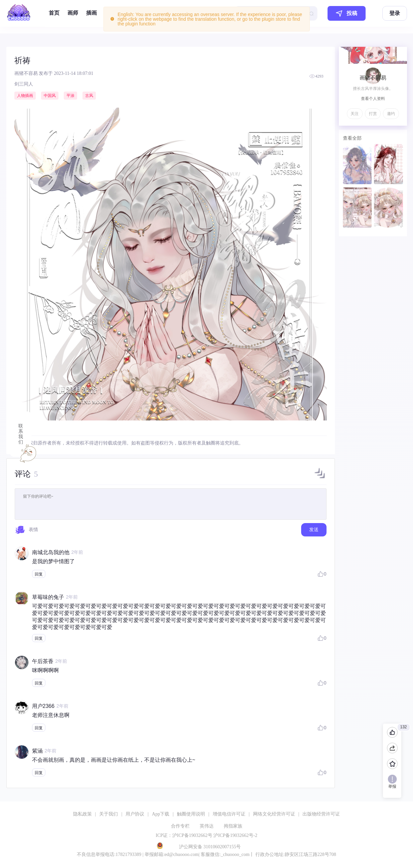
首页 (54, 13)
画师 (73, 13)
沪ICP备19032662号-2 (235, 835)
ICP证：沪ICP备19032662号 (184, 835)
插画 (91, 13)
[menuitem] (54, 13)
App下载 (161, 814)
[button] (320, 478)
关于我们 (109, 814)
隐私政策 (82, 814)
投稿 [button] (347, 14)
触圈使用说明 (191, 814)
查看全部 (352, 138)
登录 (395, 13)
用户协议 (135, 814)
